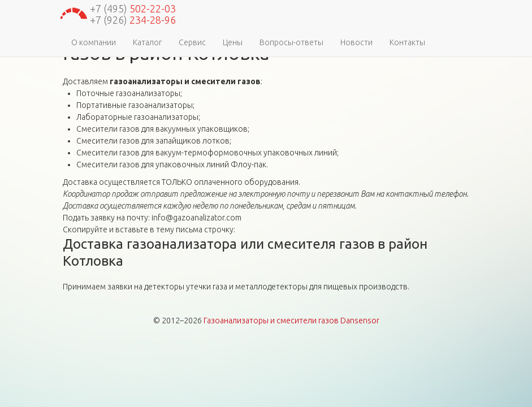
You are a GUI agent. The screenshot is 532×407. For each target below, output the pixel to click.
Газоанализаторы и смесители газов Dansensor (291, 321)
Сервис (192, 42)
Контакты (407, 42)
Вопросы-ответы (291, 42)
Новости (356, 42)
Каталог (147, 42)
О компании (94, 42)
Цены (233, 42)
